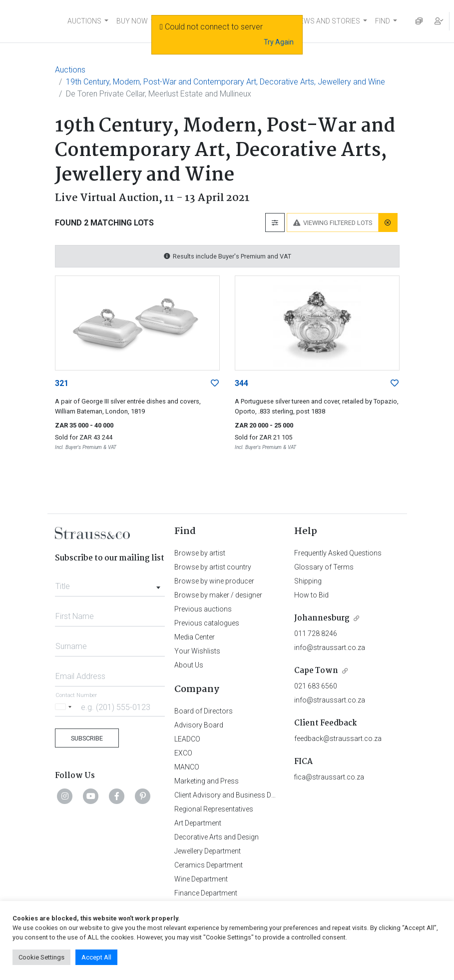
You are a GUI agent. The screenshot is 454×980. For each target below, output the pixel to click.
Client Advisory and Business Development (241, 795)
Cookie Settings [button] (41, 957)
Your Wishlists (197, 651)
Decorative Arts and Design (217, 837)
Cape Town (316, 671)
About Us (189, 665)
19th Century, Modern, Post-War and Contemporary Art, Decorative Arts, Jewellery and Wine (226, 82)
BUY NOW (132, 21)
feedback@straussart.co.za (338, 738)
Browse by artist (200, 553)
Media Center (195, 637)
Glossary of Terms (324, 567)
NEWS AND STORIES (327, 21)
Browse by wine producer (214, 581)
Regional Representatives (214, 809)
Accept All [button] (96, 957)
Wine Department (201, 879)
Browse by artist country (213, 567)
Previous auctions (203, 609)
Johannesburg (322, 618)
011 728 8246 (316, 633)
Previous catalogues (207, 623)
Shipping (308, 581)
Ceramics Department (209, 865)
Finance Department (206, 893)
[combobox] (110, 583)
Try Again (279, 42)
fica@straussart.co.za (329, 777)
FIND (383, 21)
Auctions (70, 70)
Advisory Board (199, 725)
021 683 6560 (316, 686)
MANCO (187, 767)
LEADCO (187, 739)
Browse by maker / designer (218, 595)
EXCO (183, 753)
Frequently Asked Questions (338, 553)
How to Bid (311, 595)
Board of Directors (204, 711)
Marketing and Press (207, 781)
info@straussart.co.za (330, 647)
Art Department (198, 823)
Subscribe (87, 738)
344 (241, 383)
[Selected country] (65, 707)
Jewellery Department (208, 851)
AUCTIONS (84, 21)
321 (62, 383)
